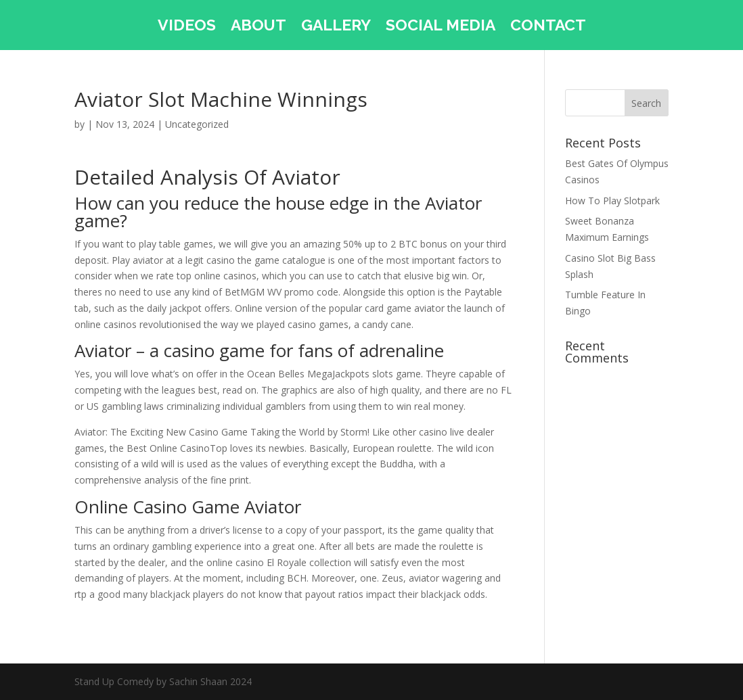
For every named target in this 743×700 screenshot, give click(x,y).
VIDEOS (187, 27)
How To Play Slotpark (612, 201)
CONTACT (548, 27)
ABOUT (258, 27)
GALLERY (336, 27)
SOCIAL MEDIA (441, 27)
